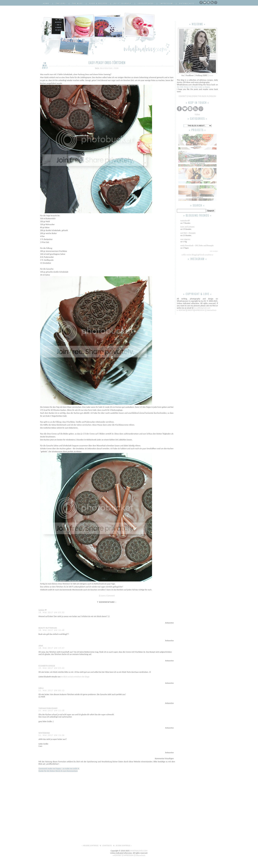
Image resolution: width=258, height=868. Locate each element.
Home (46, 4)
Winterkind (44, 733)
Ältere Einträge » (124, 846)
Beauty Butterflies (48, 628)
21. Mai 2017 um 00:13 (52, 690)
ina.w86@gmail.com (202, 308)
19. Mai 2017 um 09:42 (52, 668)
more (211, 75)
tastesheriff (185, 221)
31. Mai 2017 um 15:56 (52, 735)
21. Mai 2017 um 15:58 (52, 711)
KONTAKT (182, 310)
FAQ (190, 96)
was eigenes (185, 239)
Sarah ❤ (43, 610)
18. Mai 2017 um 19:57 (52, 648)
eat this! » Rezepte (188, 233)
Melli (41, 688)
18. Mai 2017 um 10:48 (52, 630)
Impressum (167, 4)
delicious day (107, 68)
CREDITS (190, 310)
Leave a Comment (108, 596)
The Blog (78, 4)
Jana (41, 646)
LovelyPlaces (146, 4)
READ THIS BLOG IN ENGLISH (205, 96)
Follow (197, 114)
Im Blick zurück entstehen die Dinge (75, 677)
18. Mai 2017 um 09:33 (52, 612)
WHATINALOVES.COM (139, 851)
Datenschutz (187, 4)
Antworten (169, 623)
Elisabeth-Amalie (47, 666)
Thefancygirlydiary (48, 708)
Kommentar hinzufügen (164, 758)
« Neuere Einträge (90, 846)
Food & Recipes (98, 4)
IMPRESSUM (200, 310)
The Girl (61, 4)
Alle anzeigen (214, 251)
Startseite (107, 846)
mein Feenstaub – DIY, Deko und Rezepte (197, 246)
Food (116, 68)
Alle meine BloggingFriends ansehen (197, 255)
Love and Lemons (187, 227)
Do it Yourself (123, 4)
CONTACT (183, 96)
